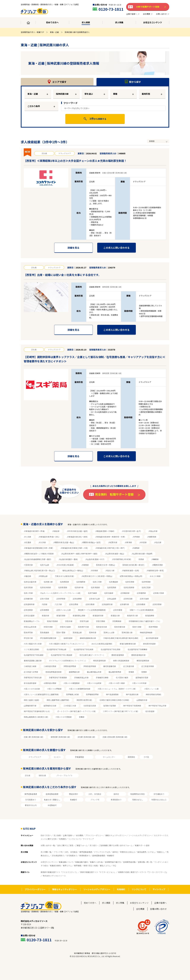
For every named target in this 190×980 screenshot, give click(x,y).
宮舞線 (82, 717)
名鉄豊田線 (113, 582)
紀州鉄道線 (150, 711)
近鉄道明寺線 (29, 604)
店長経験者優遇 (52, 794)
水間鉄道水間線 (50, 683)
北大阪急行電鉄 (122, 677)
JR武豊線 (27, 542)
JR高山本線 (153, 531)
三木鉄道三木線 (70, 706)
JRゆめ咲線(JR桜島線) (65, 565)
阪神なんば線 (109, 632)
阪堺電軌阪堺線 (92, 694)
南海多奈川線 (132, 616)
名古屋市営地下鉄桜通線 (34, 655)
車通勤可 (73, 800)
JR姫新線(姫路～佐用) (130, 570)
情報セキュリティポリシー (116, 835)
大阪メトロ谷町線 (94, 683)
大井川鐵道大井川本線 (33, 644)
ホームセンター (109, 757)
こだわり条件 (34, 106)
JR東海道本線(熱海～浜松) (49, 537)
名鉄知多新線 (45, 587)
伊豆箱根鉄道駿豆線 (48, 638)
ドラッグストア (35, 757)
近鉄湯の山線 (94, 599)
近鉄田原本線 (107, 604)
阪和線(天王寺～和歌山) (106, 565)
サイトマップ (88, 839)
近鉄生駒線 (90, 604)
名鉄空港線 (130, 582)
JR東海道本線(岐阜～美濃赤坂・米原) (110, 537)
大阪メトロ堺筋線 (54, 689)
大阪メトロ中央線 (139, 683)
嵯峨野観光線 (74, 672)
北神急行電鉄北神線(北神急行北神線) (114, 700)
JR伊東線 (136, 537)
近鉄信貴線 (28, 610)
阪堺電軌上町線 (72, 694)
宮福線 (131, 672)
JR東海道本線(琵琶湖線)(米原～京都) (38, 548)
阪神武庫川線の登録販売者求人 (77, 32)
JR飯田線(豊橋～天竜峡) (105, 531)
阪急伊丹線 (28, 632)
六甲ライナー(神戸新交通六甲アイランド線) (121, 711)
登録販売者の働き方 (113, 862)
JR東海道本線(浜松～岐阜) (77, 537)
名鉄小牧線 (28, 593)
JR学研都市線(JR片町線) (121, 559)
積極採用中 (73, 794)
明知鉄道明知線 (99, 661)
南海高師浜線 (98, 616)
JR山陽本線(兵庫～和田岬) (142, 554)
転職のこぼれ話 (96, 862)
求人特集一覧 (46, 852)
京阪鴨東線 (117, 621)
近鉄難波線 (125, 593)
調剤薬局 (131, 757)
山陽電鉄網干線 (30, 706)
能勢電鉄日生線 (50, 706)
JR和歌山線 (43, 576)
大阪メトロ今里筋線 (64, 717)
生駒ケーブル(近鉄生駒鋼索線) (142, 610)
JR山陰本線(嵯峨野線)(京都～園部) (37, 559)
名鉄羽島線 (109, 593)
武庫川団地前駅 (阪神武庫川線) (115, 737)
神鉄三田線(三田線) (31, 700)
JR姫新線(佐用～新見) (155, 570)
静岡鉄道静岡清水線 (88, 638)
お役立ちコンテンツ (49, 862)
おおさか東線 (155, 576)
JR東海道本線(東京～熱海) (34, 531)
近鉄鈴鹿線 (141, 604)
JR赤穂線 (94, 570)
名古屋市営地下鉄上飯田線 (61, 655)
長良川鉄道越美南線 (121, 661)
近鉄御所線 (124, 604)
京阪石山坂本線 (30, 627)
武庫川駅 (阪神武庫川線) (33, 737)
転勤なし (161, 852)
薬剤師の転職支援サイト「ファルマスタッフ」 (59, 872)
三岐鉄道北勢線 (50, 666)
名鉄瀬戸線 (79, 587)
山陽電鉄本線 (142, 700)
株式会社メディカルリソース (54, 876)
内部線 (45, 604)
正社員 (27, 775)
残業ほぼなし (138, 800)
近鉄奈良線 (157, 604)
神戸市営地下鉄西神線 (132, 706)
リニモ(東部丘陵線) (31, 649)
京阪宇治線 (84, 621)
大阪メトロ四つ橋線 (117, 683)
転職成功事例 (55, 866)
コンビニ (57, 757)
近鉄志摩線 (74, 604)
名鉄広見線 (146, 587)
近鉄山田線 (112, 599)
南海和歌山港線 (79, 616)
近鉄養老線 (28, 599)
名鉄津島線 (95, 587)
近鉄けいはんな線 (64, 610)
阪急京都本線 (120, 627)
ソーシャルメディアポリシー (140, 835)
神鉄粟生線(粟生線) (84, 700)
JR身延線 (56, 531)
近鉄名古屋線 (29, 616)
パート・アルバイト (65, 775)
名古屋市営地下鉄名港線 (110, 649)
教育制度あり (116, 800)
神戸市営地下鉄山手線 (157, 706)
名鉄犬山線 (45, 565)
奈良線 (141, 559)
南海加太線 (115, 616)
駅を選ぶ (89, 94)
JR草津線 (128, 542)
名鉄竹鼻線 (92, 593)
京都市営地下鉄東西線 (58, 677)
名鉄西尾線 (64, 582)
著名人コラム (105, 866)
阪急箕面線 (45, 632)
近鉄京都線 (118, 610)
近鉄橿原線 (141, 593)
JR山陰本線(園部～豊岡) (68, 559)
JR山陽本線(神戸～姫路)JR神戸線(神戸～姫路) (79, 554)
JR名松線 (158, 542)
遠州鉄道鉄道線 (152, 638)
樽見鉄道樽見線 (143, 661)
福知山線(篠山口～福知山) (73, 570)
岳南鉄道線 (68, 638)
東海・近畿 (54, 32)
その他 (146, 757)
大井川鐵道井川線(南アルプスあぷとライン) (66, 644)
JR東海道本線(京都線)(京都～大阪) (74, 548)
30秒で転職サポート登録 (148, 7)
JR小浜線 (27, 537)
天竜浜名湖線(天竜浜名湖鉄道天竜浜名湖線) (121, 638)
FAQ (114, 866)
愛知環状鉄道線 (149, 644)
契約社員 (42, 775)
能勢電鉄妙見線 (142, 677)
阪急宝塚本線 (102, 627)
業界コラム (67, 866)
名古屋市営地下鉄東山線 (56, 649)
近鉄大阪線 (45, 599)
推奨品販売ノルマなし (146, 852)
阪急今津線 (137, 627)
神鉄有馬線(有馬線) (153, 694)
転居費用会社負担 (138, 794)
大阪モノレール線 (151, 689)
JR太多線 (42, 542)
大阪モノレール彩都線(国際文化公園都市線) (41, 694)
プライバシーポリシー (94, 835)
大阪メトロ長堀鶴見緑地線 (80, 689)
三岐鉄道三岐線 (30, 666)
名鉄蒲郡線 (81, 582)
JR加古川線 (110, 570)
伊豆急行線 (28, 638)
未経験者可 (52, 805)
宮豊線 (144, 672)
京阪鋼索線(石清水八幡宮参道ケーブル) (144, 621)
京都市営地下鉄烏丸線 (33, 677)
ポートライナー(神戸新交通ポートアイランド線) (77, 711)
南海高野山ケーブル (32, 621)
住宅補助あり (159, 794)
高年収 (116, 794)
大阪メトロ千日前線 (32, 689)
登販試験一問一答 (145, 862)
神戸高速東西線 (112, 694)
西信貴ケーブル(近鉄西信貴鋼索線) (92, 610)
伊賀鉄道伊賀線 (90, 666)
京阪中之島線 (65, 627)
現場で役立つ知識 (91, 866)
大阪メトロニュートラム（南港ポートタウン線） (117, 689)
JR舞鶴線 (155, 559)
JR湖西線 (136, 548)
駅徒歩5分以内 (31, 805)
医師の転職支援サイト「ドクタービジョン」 (98, 872)
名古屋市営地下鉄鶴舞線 (137, 649)
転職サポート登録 (142, 845)
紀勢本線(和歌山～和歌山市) (131, 576)
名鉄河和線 (28, 587)
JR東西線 (85, 565)
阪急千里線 (61, 632)
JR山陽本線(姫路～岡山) (115, 554)
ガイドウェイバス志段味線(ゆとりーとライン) (67, 661)
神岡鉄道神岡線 (146, 632)
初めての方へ (46, 835)
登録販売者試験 (129, 862)
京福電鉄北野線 (102, 677)
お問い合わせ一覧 (48, 845)
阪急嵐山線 (77, 632)
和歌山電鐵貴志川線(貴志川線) (36, 717)
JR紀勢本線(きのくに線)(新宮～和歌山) (97, 576)
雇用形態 (146, 94)
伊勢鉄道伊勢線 (70, 666)
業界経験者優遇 (31, 794)
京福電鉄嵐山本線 (81, 677)
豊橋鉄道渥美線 (118, 655)
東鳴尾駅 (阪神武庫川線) (60, 737)
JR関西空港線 (157, 565)
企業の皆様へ (68, 835)
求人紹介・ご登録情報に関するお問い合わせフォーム (111, 845)
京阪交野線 (100, 621)
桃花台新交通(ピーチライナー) (92, 655)
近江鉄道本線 (129, 666)
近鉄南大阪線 (159, 593)
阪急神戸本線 (83, 627)
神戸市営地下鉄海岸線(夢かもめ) (37, 711)
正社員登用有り (58, 855)
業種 (115, 94)
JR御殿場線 (152, 537)
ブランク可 (95, 800)
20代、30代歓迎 (95, 794)
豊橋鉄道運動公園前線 (33, 661)
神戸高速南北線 (132, 694)
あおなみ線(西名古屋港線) (102, 644)
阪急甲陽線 (153, 627)
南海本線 (45, 616)
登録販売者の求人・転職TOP (32, 32)
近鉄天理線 (144, 599)
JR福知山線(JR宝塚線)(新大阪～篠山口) (39, 570)
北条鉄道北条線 (90, 706)
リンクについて (75, 839)
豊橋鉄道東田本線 (138, 655)
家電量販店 (79, 757)
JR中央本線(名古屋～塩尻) (77, 531)
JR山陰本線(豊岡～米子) (95, 559)
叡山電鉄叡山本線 (94, 672)
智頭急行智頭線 (110, 706)
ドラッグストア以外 (102, 852)
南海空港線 (61, 616)
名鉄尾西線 (112, 587)
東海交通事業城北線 (128, 644)
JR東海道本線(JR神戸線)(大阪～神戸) (110, 548)
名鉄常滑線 (146, 582)
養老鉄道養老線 (110, 666)
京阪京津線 (48, 627)
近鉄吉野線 (77, 599)
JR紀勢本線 (113, 542)
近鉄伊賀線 (61, 599)
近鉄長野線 (45, 610)
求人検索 (57, 835)
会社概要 (79, 835)
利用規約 (62, 839)
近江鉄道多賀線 (148, 666)
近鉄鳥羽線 (128, 599)
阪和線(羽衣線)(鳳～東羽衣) (133, 565)
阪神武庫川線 (127, 632)
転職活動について (66, 862)
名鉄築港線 (63, 587)
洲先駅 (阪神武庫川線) (86, 737)
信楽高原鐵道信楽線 (53, 672)
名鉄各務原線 (129, 587)
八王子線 (58, 604)
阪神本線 (93, 632)
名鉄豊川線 (48, 582)
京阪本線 (69, 621)
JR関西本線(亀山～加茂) (91, 542)
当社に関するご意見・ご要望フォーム (72, 845)
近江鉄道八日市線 (31, 672)
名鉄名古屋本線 (30, 582)
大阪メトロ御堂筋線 (72, 683)
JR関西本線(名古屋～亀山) (64, 542)
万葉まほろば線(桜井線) (64, 576)
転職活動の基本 (82, 862)
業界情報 (78, 866)
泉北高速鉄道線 (30, 683)
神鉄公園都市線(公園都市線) (58, 700)
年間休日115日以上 (159, 800)
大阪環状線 (28, 565)
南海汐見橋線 (52, 621)
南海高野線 (150, 616)
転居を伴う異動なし (52, 800)
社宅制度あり (31, 800)
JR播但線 (27, 576)
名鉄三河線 (97, 582)
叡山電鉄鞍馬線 (115, 672)
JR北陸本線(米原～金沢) (131, 531)
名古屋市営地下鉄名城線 (83, 649)
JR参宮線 (143, 542)
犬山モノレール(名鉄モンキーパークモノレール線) (60, 593)
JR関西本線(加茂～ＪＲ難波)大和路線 (39, 554)
